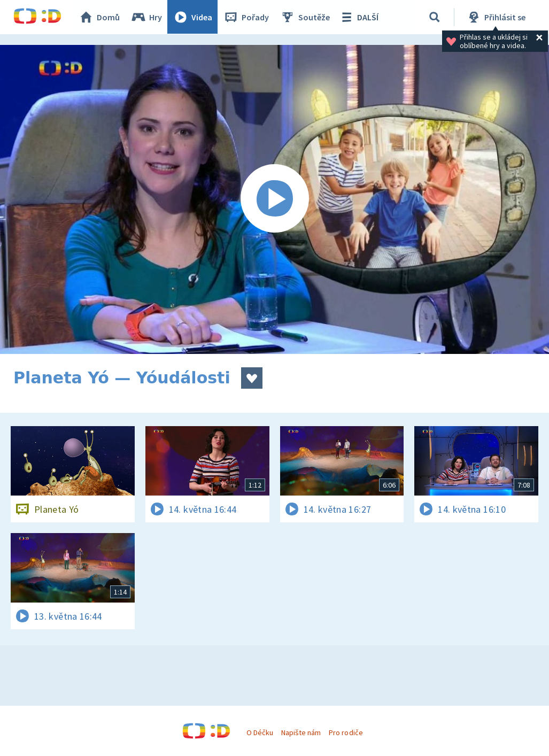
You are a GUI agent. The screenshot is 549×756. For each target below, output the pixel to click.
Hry (147, 17)
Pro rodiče (346, 732)
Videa (193, 17)
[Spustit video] (274, 199)
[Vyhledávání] (435, 17)
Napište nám (301, 732)
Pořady (246, 17)
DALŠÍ (359, 17)
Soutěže (305, 17)
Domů (99, 17)
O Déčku (260, 732)
